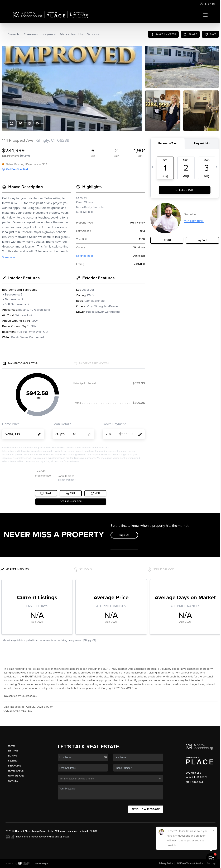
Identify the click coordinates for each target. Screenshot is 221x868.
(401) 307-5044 (194, 782)
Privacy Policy (166, 863)
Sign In (207, 4)
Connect (14, 781)
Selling (13, 761)
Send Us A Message (146, 809)
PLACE (94, 831)
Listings (13, 751)
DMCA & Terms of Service (190, 863)
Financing (15, 766)
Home (12, 746)
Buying (13, 756)
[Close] (213, 830)
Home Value (16, 771)
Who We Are (16, 776)
